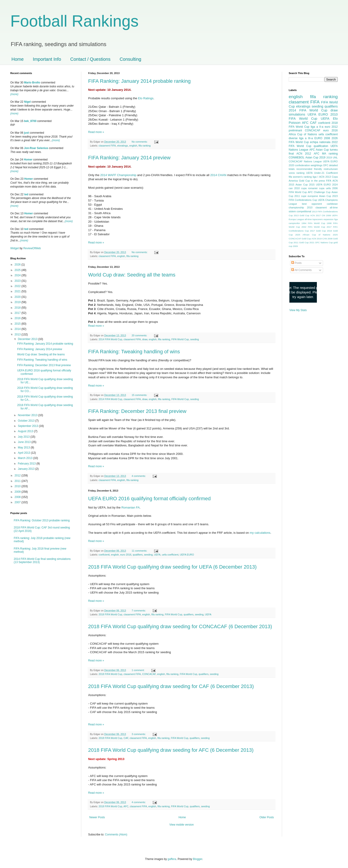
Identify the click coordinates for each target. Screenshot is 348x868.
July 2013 (24, 437)
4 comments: (139, 476)
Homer (28, 160)
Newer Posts (97, 817)
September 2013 (28, 426)
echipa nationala (320, 142)
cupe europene (310, 196)
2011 (18, 481)
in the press (318, 181)
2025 (18, 270)
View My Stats (298, 310)
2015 (18, 324)
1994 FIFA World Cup (313, 223)
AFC (126, 806)
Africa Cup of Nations (303, 134)
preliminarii (295, 130)
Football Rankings (74, 21)
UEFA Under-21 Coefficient (322, 173)
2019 (18, 302)
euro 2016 (126, 555)
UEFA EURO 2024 (327, 185)
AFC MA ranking (326, 154)
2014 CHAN (218, 175)
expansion (329, 219)
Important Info (47, 59)
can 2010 (294, 188)
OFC (326, 165)
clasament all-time (327, 207)
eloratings (123, 146)
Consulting (130, 59)
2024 (18, 275)
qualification (321, 146)
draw (145, 339)
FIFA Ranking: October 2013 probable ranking (42, 520)
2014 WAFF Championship (118, 175)
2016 (18, 318)
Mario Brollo (32, 83)
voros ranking (297, 173)
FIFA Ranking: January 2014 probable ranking (139, 81)
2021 (18, 291)
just (26, 133)
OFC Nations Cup (324, 242)
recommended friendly (309, 169)
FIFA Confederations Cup (303, 200)
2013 (18, 334)
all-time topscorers (314, 219)
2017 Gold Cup (318, 231)
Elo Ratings (146, 98)
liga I (315, 177)
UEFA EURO (187, 555)
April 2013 (24, 453)
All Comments (301, 270)
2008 (18, 497)
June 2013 (25, 442)
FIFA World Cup (180, 339)
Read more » (96, 132)
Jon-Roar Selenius (36, 148)
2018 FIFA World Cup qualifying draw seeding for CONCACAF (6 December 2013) (180, 626)
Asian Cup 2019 (315, 158)
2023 (18, 281)
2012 (18, 475)
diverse (293, 138)
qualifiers (138, 555)
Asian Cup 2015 (305, 185)
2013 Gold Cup (302, 215)
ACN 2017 (315, 215)
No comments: (140, 142)
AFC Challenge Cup (319, 192)
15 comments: (140, 395)
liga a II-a (317, 127)
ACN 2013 (325, 177)
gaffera (172, 859)
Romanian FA (130, 507)
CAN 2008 (327, 239)
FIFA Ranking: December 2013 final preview (137, 411)
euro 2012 (331, 127)
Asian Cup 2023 (328, 196)
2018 (18, 308)
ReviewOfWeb (32, 248)
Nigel (27, 102)
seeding (195, 339)
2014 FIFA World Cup (110, 339)
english (133, 146)
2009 (18, 492)
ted (26, 194)
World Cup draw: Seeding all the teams (132, 275)
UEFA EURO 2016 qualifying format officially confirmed (149, 499)
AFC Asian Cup (319, 150)
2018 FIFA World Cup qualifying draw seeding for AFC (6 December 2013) (171, 750)
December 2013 (28, 339)
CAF (126, 738)
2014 (18, 329)
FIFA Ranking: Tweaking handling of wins (134, 352)
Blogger (198, 859)
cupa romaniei (309, 188)
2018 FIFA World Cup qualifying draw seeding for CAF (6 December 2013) (171, 686)
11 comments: (140, 551)
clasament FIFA (107, 146)
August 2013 (26, 431)
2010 (18, 486)
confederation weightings (309, 165)
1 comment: (138, 670)
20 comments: (140, 335)
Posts (296, 263)
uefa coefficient (170, 555)
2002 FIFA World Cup (313, 227)
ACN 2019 (317, 239)
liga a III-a (306, 138)
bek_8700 (30, 121)
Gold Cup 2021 (307, 242)
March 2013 (26, 458)
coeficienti (104, 555)
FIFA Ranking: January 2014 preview (129, 158)
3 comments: (139, 734)
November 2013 (28, 415)
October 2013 (27, 421)
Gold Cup (304, 181)
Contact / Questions (90, 59)
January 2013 (27, 469)
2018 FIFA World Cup (110, 614)
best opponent (312, 204)
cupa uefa (325, 188)
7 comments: (139, 611)
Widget (15, 248)
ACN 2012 (304, 154)
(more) (14, 94)
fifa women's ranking (300, 177)
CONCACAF (149, 674)
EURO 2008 (322, 138)
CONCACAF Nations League (305, 161)
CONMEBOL (297, 158)
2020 (18, 297)
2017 (18, 313)
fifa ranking (145, 146)
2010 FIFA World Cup (313, 116)
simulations (297, 114)
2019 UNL (332, 158)
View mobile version (182, 825)
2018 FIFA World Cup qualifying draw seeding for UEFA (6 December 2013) (172, 567)
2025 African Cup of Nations (313, 235)
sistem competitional (300, 211)
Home (18, 59)
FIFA (329, 181)
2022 (18, 286)
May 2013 (24, 448)
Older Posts (267, 817)
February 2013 (27, 464)
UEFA (157, 555)
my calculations (260, 533)
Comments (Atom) (116, 835)
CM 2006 (326, 215)
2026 (18, 265)
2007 (18, 502)
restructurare (331, 169)
